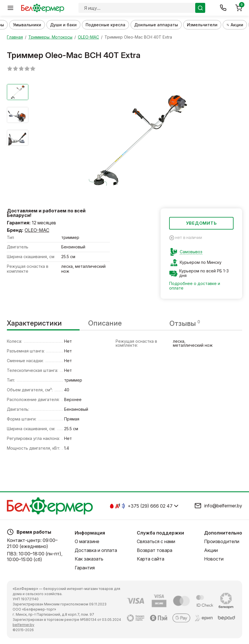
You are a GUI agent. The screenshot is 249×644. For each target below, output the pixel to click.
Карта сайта (151, 559)
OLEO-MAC (37, 230)
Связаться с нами (156, 542)
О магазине (87, 542)
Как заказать (89, 559)
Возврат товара (155, 550)
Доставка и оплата (96, 550)
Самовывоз (191, 252)
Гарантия (85, 568)
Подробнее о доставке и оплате (195, 286)
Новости (214, 559)
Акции (211, 550)
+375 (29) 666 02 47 (150, 506)
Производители (222, 542)
